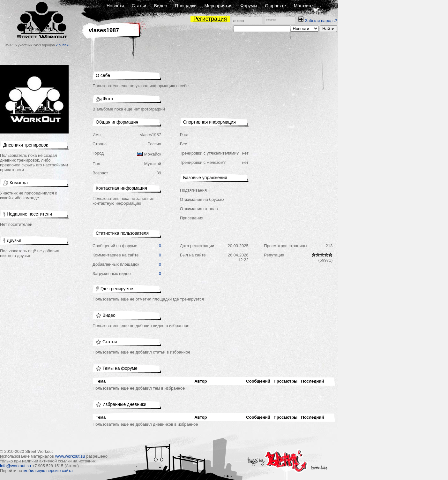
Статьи (139, 6)
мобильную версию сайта (48, 471)
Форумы (249, 6)
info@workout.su (15, 466)
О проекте (275, 6)
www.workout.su (70, 456)
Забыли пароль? (321, 21)
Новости (115, 6)
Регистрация (210, 19)
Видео (161, 6)
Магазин (302, 6)
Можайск (153, 154)
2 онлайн (63, 45)
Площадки (186, 6)
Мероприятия (219, 6)
